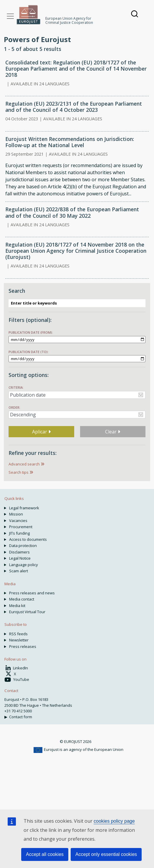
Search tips (19, 472)
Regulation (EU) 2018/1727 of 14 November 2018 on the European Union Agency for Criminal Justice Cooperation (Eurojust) (76, 251)
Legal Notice (20, 558)
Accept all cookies (45, 854)
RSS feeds (18, 634)
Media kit (17, 606)
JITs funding (19, 533)
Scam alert (19, 571)
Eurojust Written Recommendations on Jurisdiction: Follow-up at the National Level (70, 142)
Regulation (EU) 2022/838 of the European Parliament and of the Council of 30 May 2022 (72, 212)
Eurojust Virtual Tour (27, 612)
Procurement (21, 527)
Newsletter (19, 640)
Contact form (21, 717)
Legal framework (24, 508)
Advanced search (24, 464)
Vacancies (18, 521)
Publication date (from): (31, 332)
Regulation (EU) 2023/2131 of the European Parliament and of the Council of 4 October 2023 (74, 107)
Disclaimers (19, 552)
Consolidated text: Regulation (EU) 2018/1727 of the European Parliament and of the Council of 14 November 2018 (76, 69)
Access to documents (28, 539)
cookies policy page (114, 821)
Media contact (22, 599)
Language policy (24, 565)
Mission (16, 514)
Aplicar (41, 432)
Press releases (23, 646)
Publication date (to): (29, 352)
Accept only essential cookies (106, 854)
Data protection (23, 546)
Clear (113, 432)
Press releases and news (32, 593)
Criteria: (16, 387)
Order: (14, 407)
